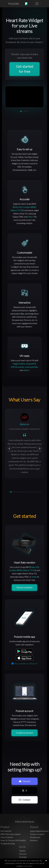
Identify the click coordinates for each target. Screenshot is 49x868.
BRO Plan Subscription (11, 834)
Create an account (24, 733)
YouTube (23, 857)
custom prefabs (31, 367)
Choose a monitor (25, 587)
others (26, 370)
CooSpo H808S (29, 207)
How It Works (7, 837)
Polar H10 (18, 207)
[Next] (39, 449)
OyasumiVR (31, 364)
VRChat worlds (17, 367)
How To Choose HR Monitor (13, 840)
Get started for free (25, 69)
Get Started (6, 831)
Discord (24, 781)
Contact (24, 800)
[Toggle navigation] (37, 4)
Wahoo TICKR (17, 210)
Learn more (28, 866)
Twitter (22, 851)
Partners (34, 840)
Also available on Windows (25, 663)
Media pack (35, 837)
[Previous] (10, 449)
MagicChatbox (19, 364)
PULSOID (14, 4)
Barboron (24, 424)
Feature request (37, 834)
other (30, 217)
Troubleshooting (8, 843)
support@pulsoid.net (39, 831)
